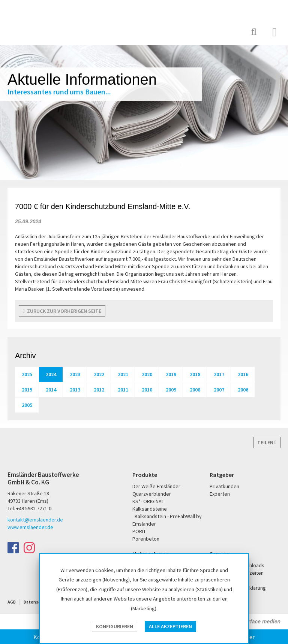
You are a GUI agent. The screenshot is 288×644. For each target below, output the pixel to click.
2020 (147, 374)
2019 (171, 374)
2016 (243, 374)
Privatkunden (224, 486)
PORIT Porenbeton (197, 32)
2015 (27, 390)
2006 (243, 390)
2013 (75, 390)
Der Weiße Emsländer (167, 32)
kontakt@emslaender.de (35, 520)
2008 (195, 390)
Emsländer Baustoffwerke (35, 23)
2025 (27, 374)
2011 (123, 390)
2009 (171, 390)
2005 (27, 405)
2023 (75, 374)
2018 (195, 374)
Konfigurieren (115, 626)
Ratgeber (222, 475)
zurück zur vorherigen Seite (62, 311)
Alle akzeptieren (170, 626)
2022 (99, 374)
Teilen (267, 442)
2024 (51, 374)
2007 (219, 390)
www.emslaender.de (30, 527)
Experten (220, 494)
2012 (99, 390)
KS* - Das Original (221, 32)
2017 (219, 374)
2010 (147, 390)
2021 (123, 374)
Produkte (145, 475)
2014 (51, 390)
